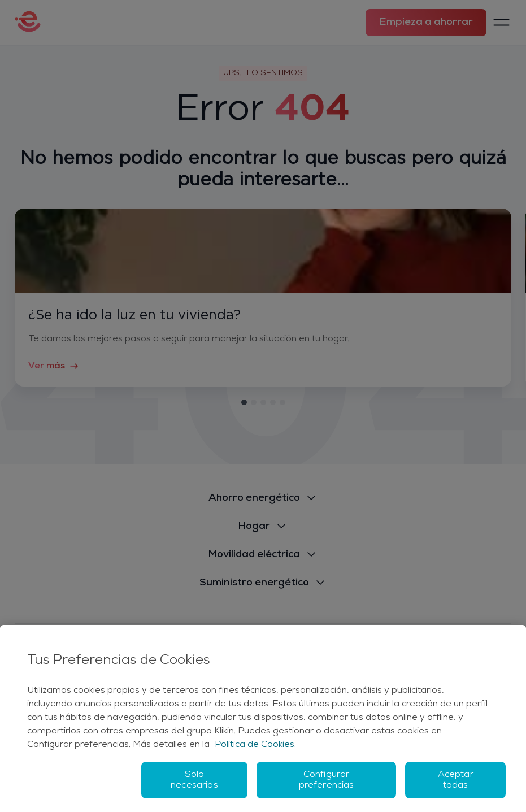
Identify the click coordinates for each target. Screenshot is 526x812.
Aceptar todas (456, 780)
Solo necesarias (194, 780)
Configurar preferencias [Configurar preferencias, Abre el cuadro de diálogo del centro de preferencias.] (327, 780)
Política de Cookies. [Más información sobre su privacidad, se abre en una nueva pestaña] (255, 745)
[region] (263, 718)
